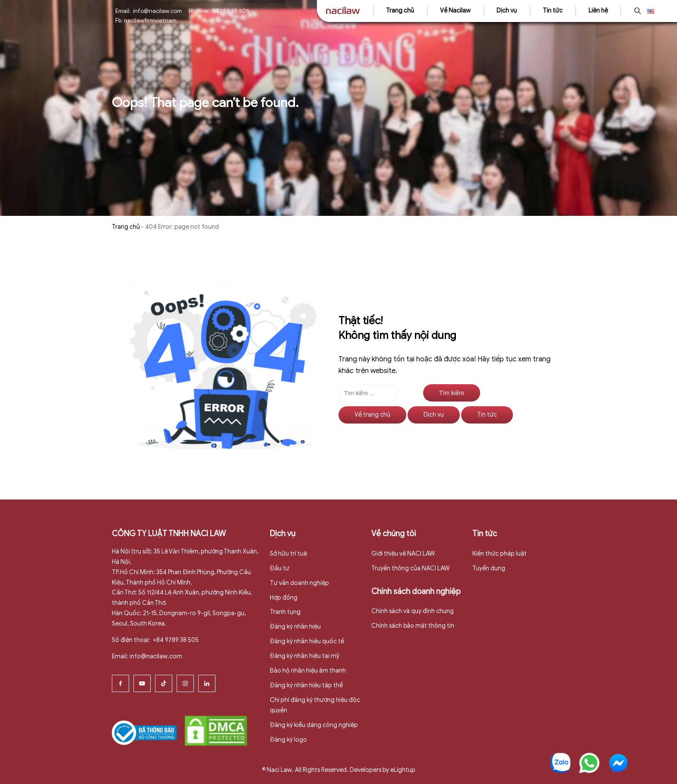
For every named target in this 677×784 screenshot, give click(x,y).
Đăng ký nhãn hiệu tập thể (306, 685)
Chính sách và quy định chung (413, 611)
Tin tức (553, 11)
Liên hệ (598, 11)
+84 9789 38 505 (175, 640)
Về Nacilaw (455, 11)
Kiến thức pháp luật (500, 554)
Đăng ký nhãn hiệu (295, 627)
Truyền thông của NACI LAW (410, 568)
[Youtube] (142, 683)
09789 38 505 (231, 11)
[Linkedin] (207, 683)
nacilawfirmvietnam (150, 21)
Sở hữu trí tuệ (288, 554)
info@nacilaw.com (157, 11)
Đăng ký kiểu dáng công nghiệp (314, 725)
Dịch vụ (507, 11)
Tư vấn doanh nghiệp (299, 583)
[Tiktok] (164, 683)
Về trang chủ (372, 415)
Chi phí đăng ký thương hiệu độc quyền (315, 705)
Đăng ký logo (288, 740)
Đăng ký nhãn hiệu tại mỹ (305, 656)
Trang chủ (400, 11)
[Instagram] (185, 683)
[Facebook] (120, 683)
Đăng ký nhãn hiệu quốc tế (307, 641)
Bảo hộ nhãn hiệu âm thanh (308, 671)
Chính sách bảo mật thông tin (413, 626)
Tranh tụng (285, 612)
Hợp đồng (284, 598)
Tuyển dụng (489, 568)
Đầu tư (280, 568)
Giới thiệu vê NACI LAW (403, 554)
